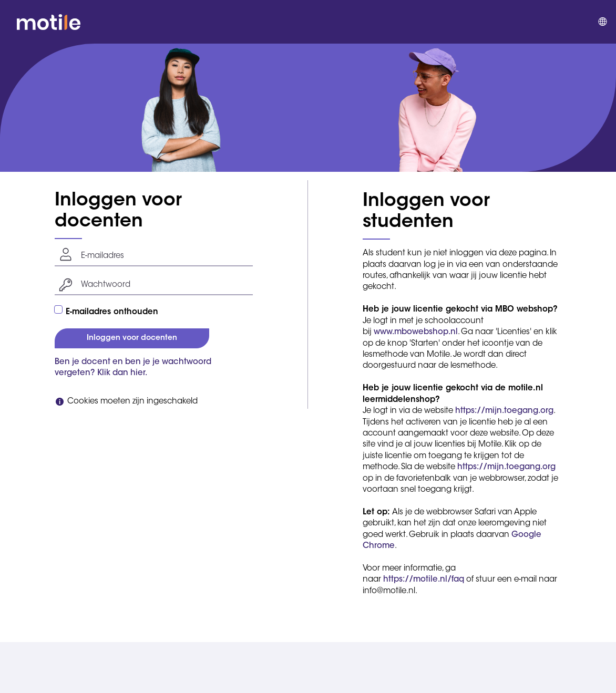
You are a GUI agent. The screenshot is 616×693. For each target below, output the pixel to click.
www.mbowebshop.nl (416, 332)
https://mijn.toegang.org (504, 411)
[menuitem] (602, 22)
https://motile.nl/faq (424, 580)
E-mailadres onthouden (112, 312)
